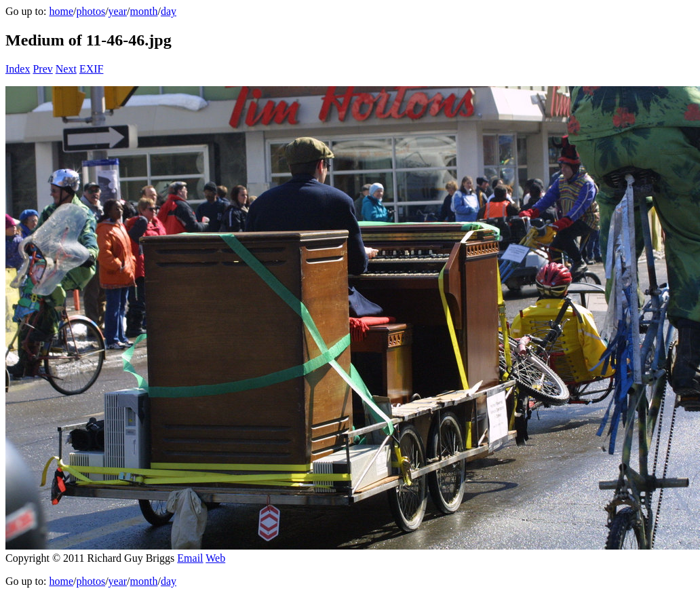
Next (66, 69)
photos (91, 11)
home (61, 11)
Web (215, 558)
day (169, 11)
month (144, 11)
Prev (42, 69)
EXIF (92, 69)
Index (18, 69)
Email (190, 558)
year (118, 11)
